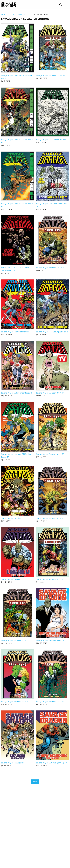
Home (3, 14)
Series (11, 14)
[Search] (60, 5)
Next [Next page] (35, 782)
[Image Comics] (9, 5)
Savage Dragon (23, 14)
